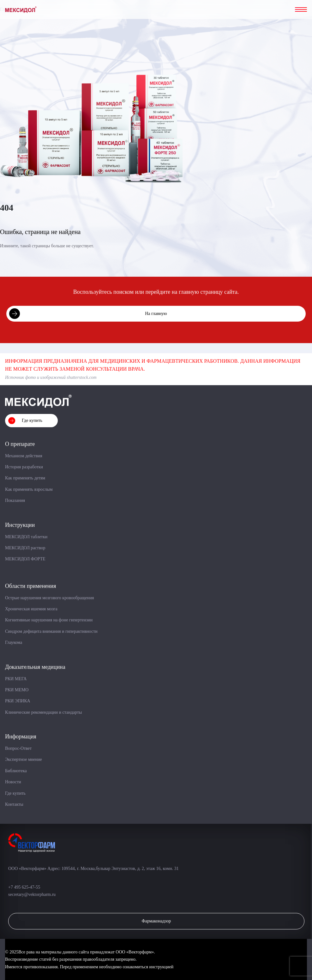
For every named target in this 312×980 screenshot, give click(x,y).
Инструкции (20, 525)
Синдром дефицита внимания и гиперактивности (51, 631)
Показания (15, 500)
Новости (13, 782)
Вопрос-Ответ (18, 748)
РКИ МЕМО (17, 690)
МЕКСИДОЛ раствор (25, 548)
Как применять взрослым (29, 489)
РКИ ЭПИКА (18, 701)
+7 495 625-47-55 (25, 887)
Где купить (32, 420)
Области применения (30, 586)
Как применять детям (25, 478)
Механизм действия (24, 456)
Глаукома (14, 642)
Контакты (14, 804)
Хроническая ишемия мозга (31, 609)
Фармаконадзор (156, 921)
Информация (21, 737)
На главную (156, 314)
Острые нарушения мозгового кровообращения (49, 598)
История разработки (24, 467)
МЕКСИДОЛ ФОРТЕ (25, 559)
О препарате (20, 444)
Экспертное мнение (24, 759)
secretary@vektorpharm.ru (32, 894)
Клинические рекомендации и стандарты (43, 712)
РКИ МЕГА (16, 679)
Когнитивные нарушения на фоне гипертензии (49, 620)
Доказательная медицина (35, 667)
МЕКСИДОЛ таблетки (26, 537)
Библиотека (16, 771)
